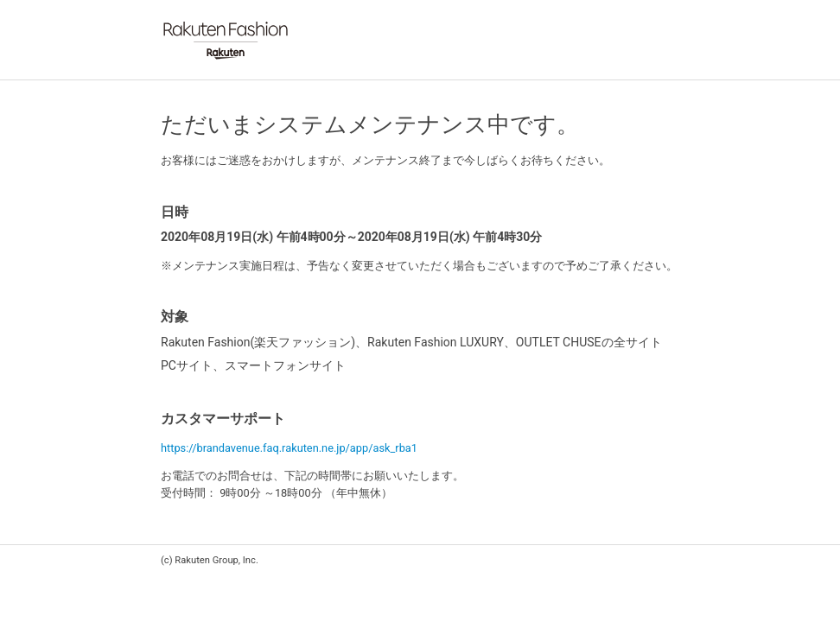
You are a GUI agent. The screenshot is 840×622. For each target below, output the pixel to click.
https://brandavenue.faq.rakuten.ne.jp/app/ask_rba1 (289, 448)
